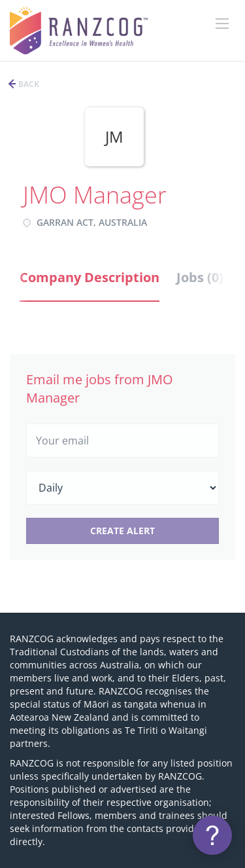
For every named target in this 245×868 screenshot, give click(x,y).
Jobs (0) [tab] (200, 277)
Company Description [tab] (90, 277)
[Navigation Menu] (222, 24)
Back (28, 84)
